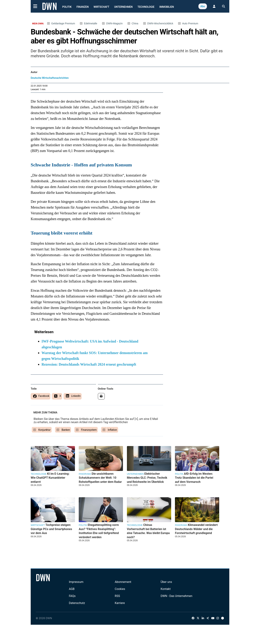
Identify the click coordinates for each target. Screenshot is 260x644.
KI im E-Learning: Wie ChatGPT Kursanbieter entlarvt (50, 478)
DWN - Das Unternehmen (177, 596)
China (135, 23)
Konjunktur (45, 430)
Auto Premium (190, 23)
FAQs (72, 596)
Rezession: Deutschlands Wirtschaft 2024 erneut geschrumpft (89, 364)
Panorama (85, 474)
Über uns (166, 582)
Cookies (120, 589)
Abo (203, 6)
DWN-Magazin (114, 23)
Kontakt (166, 589)
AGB (72, 589)
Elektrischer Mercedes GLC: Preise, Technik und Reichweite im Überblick (147, 478)
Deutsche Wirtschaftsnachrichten (50, 78)
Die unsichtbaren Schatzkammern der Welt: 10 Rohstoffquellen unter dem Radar (100, 478)
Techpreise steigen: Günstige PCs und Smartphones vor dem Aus (51, 529)
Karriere (120, 603)
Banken (66, 430)
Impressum (76, 582)
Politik (67, 7)
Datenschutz (77, 603)
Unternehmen (123, 7)
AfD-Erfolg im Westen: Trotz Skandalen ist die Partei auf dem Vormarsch (194, 478)
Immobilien (167, 7)
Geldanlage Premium (63, 23)
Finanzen (83, 7)
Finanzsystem (89, 430)
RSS (117, 596)
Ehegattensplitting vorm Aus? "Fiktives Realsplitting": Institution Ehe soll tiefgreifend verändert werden (99, 531)
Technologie (146, 7)
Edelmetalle (91, 23)
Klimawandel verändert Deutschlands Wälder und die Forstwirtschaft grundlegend (196, 529)
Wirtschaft (101, 7)
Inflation (112, 430)
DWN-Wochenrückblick (160, 23)
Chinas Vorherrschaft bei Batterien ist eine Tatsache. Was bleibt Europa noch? (148, 531)
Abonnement (123, 582)
